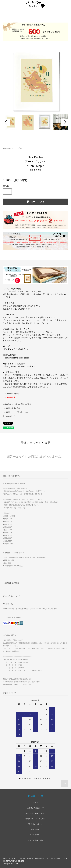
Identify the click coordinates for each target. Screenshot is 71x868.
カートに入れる (35, 201)
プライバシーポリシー (35, 824)
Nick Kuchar (7, 148)
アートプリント (19, 148)
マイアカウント (35, 835)
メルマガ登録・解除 (35, 840)
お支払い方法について (35, 808)
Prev (6, 122)
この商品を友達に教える (13, 408)
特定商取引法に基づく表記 (35, 819)
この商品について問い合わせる (15, 412)
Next (65, 122)
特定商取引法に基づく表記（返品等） (18, 404)
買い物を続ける (9, 416)
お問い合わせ (35, 829)
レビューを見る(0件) (11, 394)
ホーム (35, 802)
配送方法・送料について (35, 813)
